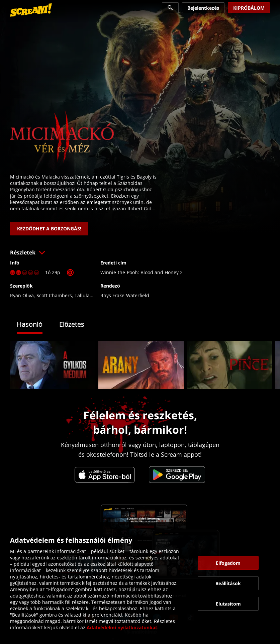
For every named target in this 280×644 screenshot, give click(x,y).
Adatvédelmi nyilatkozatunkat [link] (122, 627)
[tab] (35, 325)
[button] (140, 252)
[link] (31, 10)
